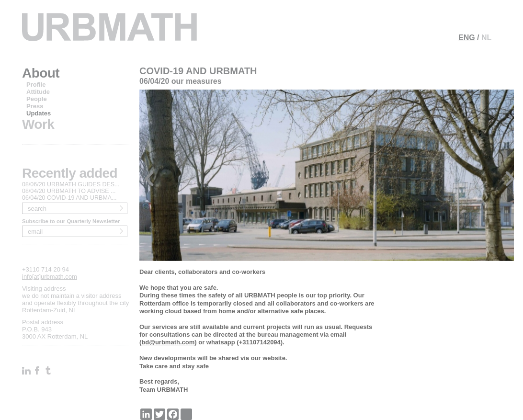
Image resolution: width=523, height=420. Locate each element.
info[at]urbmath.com (50, 277)
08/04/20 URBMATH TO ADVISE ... (69, 191)
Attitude (38, 92)
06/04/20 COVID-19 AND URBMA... (69, 198)
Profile (36, 85)
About (41, 73)
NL (486, 38)
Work (38, 124)
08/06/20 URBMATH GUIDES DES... (71, 184)
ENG (467, 38)
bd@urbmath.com (168, 342)
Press (35, 106)
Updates (39, 113)
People (37, 99)
